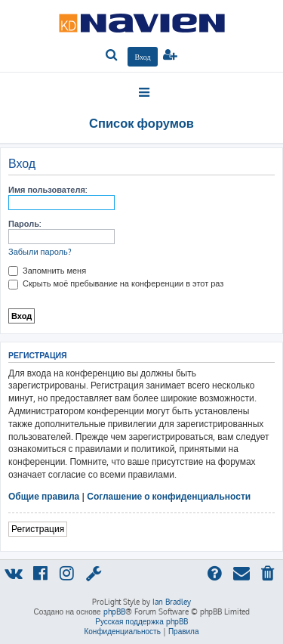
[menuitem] (112, 56)
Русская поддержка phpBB (141, 621)
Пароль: (25, 224)
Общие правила (44, 496)
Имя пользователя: (48, 190)
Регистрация (38, 529)
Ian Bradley (172, 602)
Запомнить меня (47, 271)
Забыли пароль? (40, 252)
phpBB (114, 611)
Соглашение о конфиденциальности (169, 496)
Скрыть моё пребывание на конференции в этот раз (116, 283)
